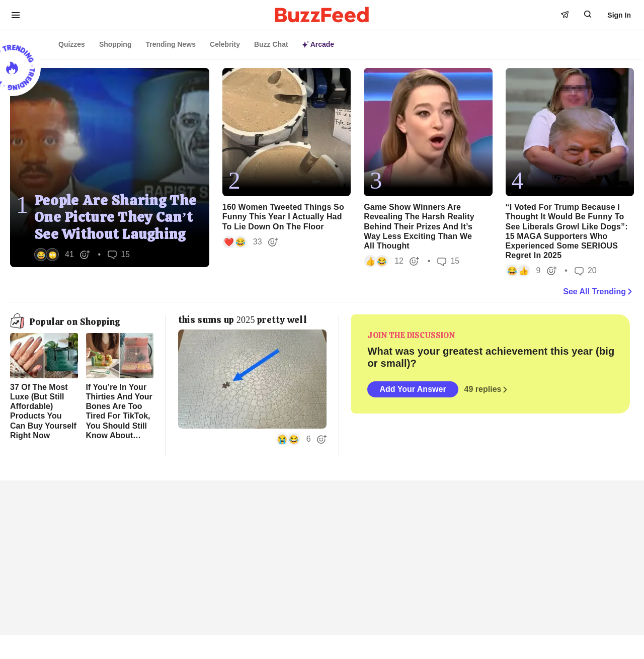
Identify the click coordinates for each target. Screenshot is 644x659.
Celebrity (225, 44)
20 (586, 271)
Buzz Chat (271, 44)
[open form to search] (588, 14)
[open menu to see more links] (16, 15)
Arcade (318, 44)
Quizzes (72, 44)
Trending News (171, 44)
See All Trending (598, 292)
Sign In (619, 15)
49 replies (487, 389)
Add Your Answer (413, 389)
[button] (62, 255)
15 (119, 254)
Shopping (115, 44)
